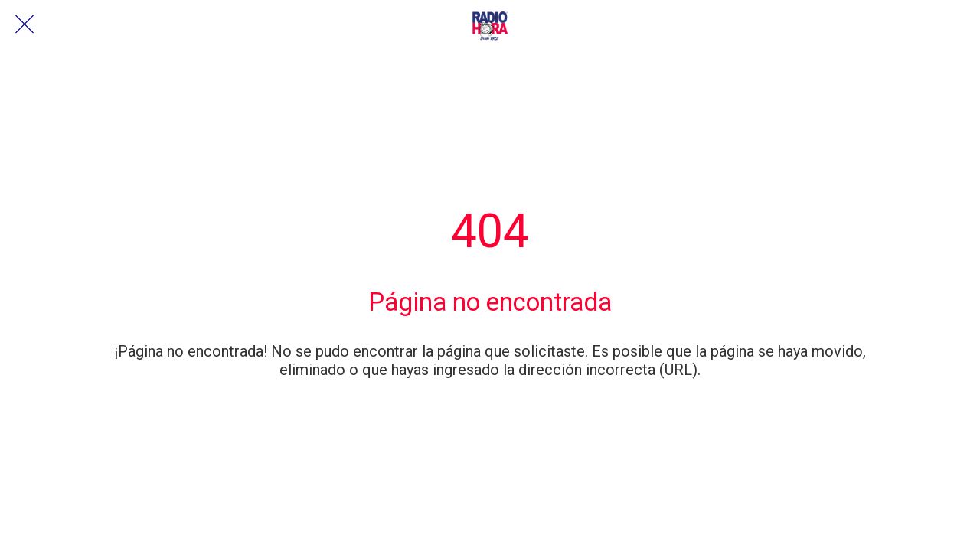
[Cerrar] (24, 24)
